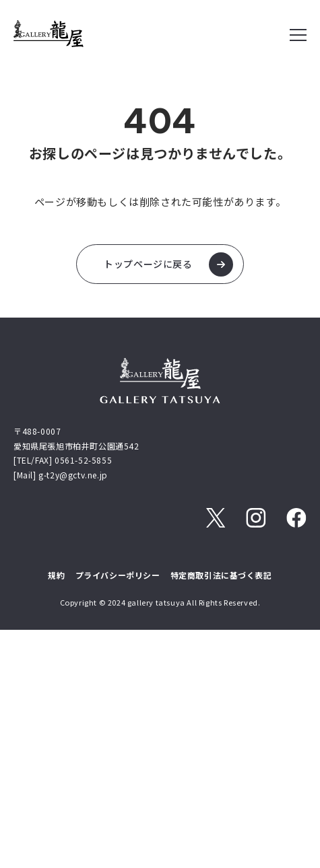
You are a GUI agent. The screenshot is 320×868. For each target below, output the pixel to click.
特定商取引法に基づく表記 (221, 575)
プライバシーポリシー (118, 575)
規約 (56, 575)
